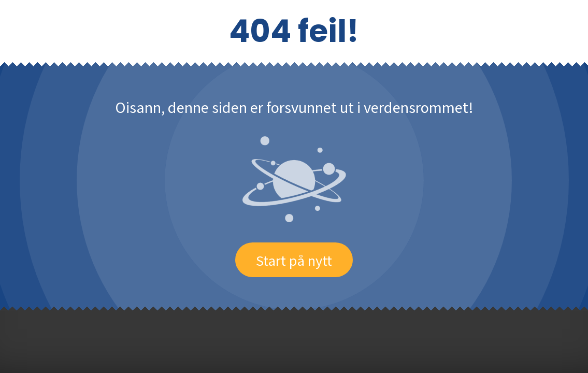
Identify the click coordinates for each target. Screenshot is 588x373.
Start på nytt (294, 260)
